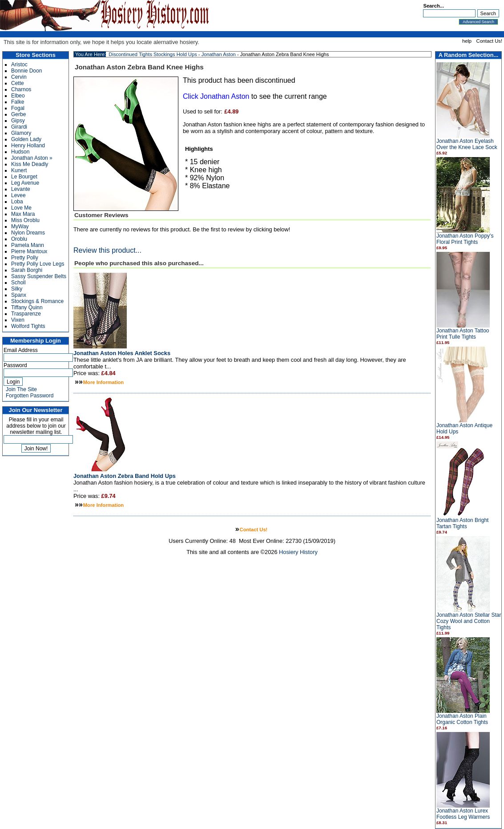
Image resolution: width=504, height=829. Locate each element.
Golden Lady (26, 139)
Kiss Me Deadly (30, 164)
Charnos (21, 89)
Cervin (19, 77)
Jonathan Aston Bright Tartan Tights (462, 523)
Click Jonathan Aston (216, 96)
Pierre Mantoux (29, 251)
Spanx (19, 295)
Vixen (18, 320)
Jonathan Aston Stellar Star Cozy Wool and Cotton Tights (469, 621)
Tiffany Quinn (27, 307)
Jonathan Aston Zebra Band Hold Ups (125, 476)
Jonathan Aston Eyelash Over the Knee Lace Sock (467, 144)
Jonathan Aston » (32, 158)
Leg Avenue (25, 183)
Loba (17, 202)
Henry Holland (28, 146)
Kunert (19, 170)
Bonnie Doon (26, 71)
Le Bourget (24, 177)
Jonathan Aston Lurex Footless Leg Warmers (463, 814)
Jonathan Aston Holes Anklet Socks (122, 353)
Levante (21, 189)
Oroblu (19, 239)
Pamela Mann (28, 245)
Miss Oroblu (25, 220)
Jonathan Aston (219, 54)
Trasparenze (26, 314)
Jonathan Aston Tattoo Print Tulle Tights (463, 334)
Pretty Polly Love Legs (38, 264)
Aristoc (19, 65)
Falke (18, 102)
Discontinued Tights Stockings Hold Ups (153, 54)
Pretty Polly (25, 258)
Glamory (21, 133)
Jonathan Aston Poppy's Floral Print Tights (465, 239)
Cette (18, 83)
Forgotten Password (30, 396)
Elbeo (18, 96)
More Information (103, 382)
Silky (17, 289)
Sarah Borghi (27, 270)
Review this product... (107, 250)
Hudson (20, 152)
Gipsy (18, 121)
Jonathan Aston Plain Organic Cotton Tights (462, 719)
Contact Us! (489, 41)
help (467, 41)
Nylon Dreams (28, 233)
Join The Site (21, 389)
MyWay (20, 226)
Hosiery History (298, 552)
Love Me (21, 208)
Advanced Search (478, 22)
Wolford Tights (28, 326)
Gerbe (18, 114)
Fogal (18, 108)
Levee (18, 195)
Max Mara (23, 214)
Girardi (19, 127)
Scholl (18, 283)
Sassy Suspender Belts (39, 276)
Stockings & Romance (37, 301)
